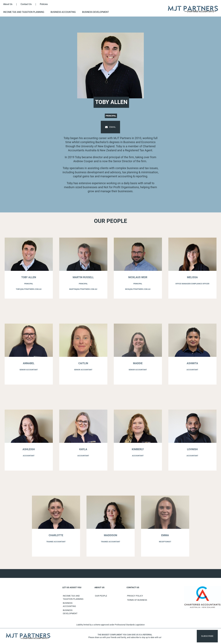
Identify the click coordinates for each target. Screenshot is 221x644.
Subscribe (207, 636)
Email (110, 127)
